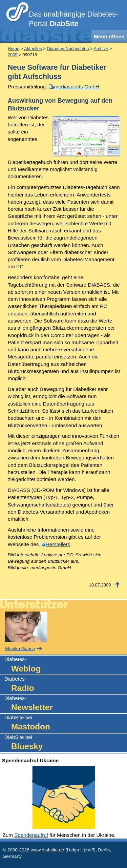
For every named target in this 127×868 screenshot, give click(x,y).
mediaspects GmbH (77, 87)
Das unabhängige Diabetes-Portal (73, 19)
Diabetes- (66, 665)
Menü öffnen (109, 36)
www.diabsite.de (48, 850)
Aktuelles (33, 49)
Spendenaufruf (31, 835)
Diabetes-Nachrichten (68, 49)
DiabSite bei (66, 724)
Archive (101, 49)
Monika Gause (20, 649)
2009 (13, 55)
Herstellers (58, 544)
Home (14, 49)
